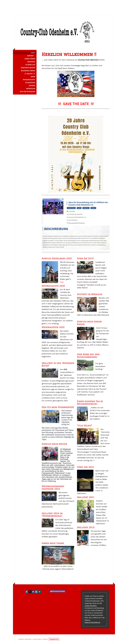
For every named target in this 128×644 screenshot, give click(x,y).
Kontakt (30, 56)
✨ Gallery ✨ (30, 74)
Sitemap (45, 639)
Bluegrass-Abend (28, 71)
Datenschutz (28, 639)
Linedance (31, 62)
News (33, 77)
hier (62, 282)
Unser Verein (30, 59)
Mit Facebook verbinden (58, 591)
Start (33, 53)
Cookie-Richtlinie (91, 606)
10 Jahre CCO (30, 65)
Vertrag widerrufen (54, 639)
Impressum (30, 89)
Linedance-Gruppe (28, 68)
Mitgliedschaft (29, 80)
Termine (32, 86)
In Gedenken (30, 83)
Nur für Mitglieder (27, 92)
